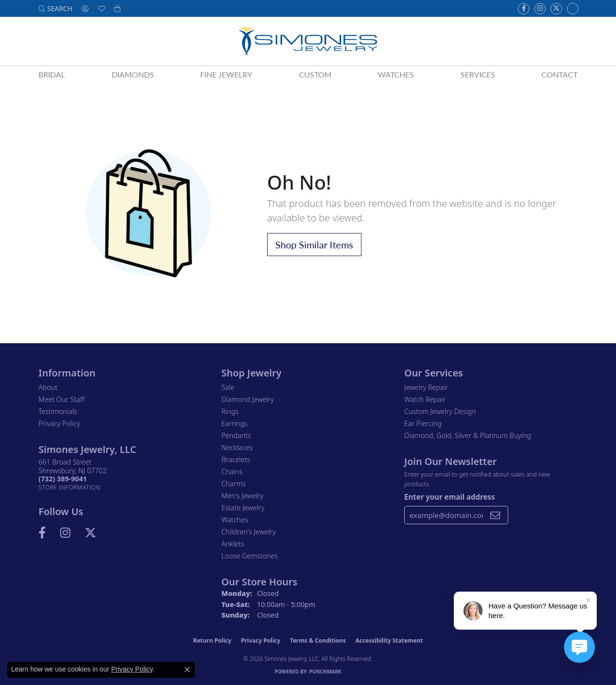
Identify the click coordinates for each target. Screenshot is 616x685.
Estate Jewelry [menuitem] (243, 508)
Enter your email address (449, 497)
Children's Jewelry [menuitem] (249, 532)
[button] (55, 8)
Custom (315, 74)
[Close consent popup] (187, 670)
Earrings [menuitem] (234, 423)
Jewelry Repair (426, 387)
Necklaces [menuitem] (237, 447)
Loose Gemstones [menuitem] (250, 556)
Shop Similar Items (314, 245)
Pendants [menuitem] (236, 435)
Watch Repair (425, 399)
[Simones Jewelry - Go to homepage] (308, 41)
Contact (559, 74)
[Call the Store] (63, 479)
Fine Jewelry (226, 74)
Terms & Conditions (318, 640)
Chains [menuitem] (232, 472)
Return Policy (212, 640)
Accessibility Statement (389, 640)
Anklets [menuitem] (233, 544)
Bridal (52, 74)
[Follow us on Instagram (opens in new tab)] (540, 9)
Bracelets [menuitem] (236, 459)
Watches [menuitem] (235, 520)
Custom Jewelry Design (440, 411)
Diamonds (133, 74)
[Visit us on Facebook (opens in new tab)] (524, 9)
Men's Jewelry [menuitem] (242, 496)
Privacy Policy (59, 423)
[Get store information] (70, 487)
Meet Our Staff (61, 399)
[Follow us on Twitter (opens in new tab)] (556, 9)
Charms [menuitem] (234, 484)
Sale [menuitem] (228, 387)
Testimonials (58, 411)
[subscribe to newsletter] (495, 515)
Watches (396, 74)
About (48, 387)
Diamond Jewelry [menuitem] (248, 399)
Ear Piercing (423, 423)
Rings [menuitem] (230, 411)
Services (478, 74)
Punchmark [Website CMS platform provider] (326, 672)
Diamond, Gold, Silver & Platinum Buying (468, 435)
